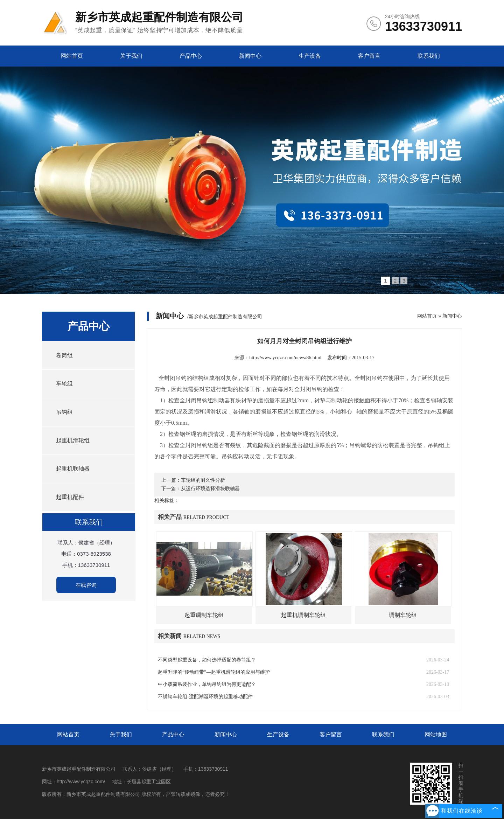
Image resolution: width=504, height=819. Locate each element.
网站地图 (436, 734)
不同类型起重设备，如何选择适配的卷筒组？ (207, 660)
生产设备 (310, 56)
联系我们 (429, 56)
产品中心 (191, 56)
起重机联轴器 (73, 469)
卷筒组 (64, 355)
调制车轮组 (403, 615)
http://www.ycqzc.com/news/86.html (285, 358)
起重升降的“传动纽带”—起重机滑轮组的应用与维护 (214, 672)
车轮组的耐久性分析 (203, 480)
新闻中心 (250, 56)
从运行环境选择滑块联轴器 (210, 489)
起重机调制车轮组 (303, 615)
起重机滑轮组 (73, 440)
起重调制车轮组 (204, 615)
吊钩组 (64, 412)
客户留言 (369, 56)
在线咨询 (86, 585)
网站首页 (72, 56)
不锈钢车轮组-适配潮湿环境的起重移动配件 (205, 697)
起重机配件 (70, 497)
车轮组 (64, 384)
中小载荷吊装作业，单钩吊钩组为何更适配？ (207, 684)
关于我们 (131, 56)
